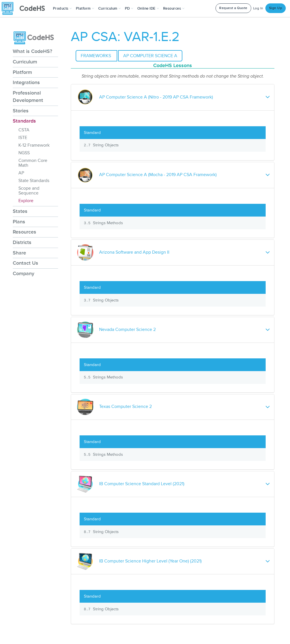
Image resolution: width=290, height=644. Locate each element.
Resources (24, 232)
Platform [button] (85, 8)
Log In (258, 8)
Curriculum (25, 62)
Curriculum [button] (110, 8)
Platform (22, 72)
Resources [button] (174, 8)
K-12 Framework (34, 145)
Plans (19, 222)
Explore (26, 201)
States (20, 211)
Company (24, 273)
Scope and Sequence (29, 191)
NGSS (24, 153)
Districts (22, 242)
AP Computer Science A (150, 56)
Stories (21, 111)
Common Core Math (33, 163)
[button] (62, 8)
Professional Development (28, 97)
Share (19, 253)
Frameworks (96, 56)
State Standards (34, 181)
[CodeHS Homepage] (25, 8)
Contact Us (25, 263)
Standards (24, 121)
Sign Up (276, 8)
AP (21, 173)
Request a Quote (233, 8)
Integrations (26, 82)
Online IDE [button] (148, 8)
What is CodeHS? (32, 51)
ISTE (23, 138)
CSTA (24, 130)
